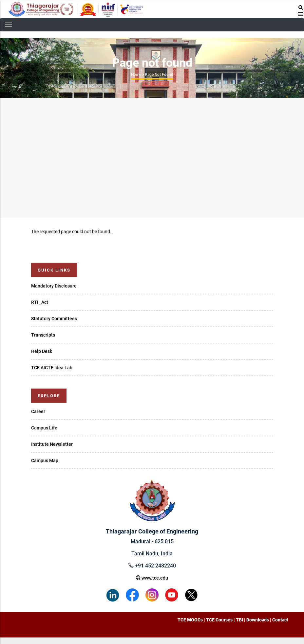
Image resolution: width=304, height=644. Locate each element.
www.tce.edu (152, 578)
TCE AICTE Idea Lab (52, 368)
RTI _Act (40, 302)
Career (38, 411)
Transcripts (43, 335)
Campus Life (44, 428)
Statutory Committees (54, 319)
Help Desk (42, 351)
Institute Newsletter (52, 444)
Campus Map (45, 461)
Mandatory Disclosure (54, 286)
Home (136, 75)
